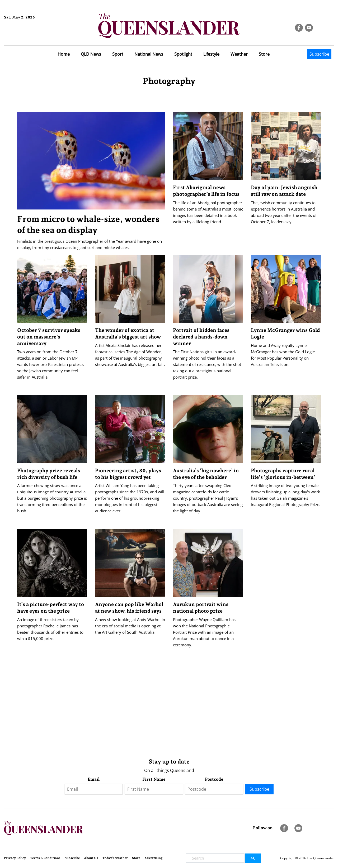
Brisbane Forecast (29, 35)
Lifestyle (211, 54)
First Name (154, 779)
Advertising (154, 858)
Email (94, 779)
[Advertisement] (169, 712)
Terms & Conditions (45, 858)
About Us (91, 858)
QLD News (91, 54)
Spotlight (183, 54)
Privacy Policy (15, 858)
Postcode (214, 779)
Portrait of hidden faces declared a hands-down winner (201, 337)
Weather (239, 54)
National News (149, 54)
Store (264, 54)
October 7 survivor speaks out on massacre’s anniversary (49, 337)
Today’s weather (115, 858)
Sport (118, 54)
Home (64, 54)
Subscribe (319, 54)
